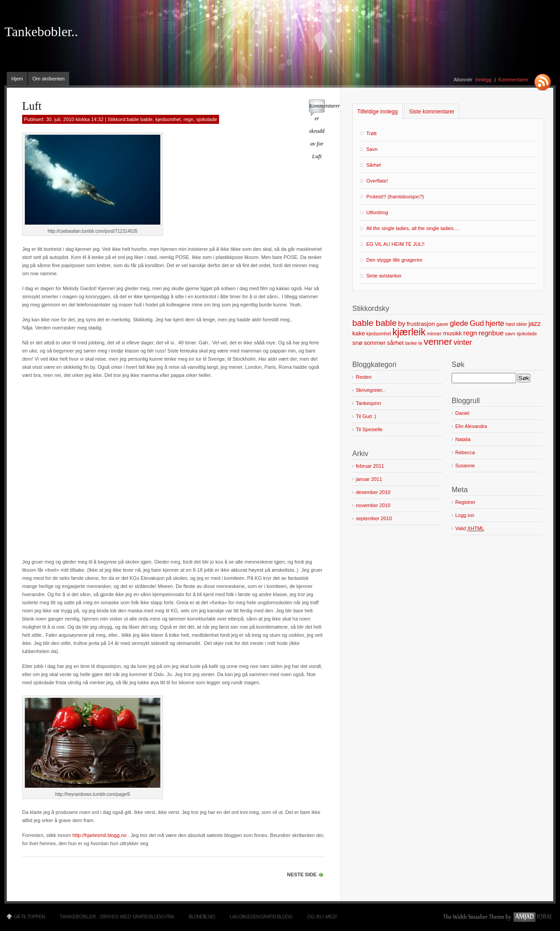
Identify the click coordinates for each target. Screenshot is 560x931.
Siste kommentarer (432, 112)
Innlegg (483, 80)
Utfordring (377, 212)
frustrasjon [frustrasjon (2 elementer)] (421, 324)
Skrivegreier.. (370, 390)
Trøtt (371, 133)
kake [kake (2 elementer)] (359, 333)
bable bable (140, 119)
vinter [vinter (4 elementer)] (463, 342)
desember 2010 (373, 492)
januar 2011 (369, 479)
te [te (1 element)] (420, 343)
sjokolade (206, 119)
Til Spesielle (369, 429)
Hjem (17, 79)
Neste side (302, 875)
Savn (372, 149)
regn (188, 119)
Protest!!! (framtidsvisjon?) (395, 197)
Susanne (465, 465)
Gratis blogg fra (153, 917)
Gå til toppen (29, 917)
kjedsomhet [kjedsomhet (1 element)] (379, 334)
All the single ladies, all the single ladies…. (413, 228)
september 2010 (374, 518)
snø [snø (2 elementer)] (357, 343)
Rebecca (465, 452)
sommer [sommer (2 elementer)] (374, 343)
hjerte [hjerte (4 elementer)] (495, 323)
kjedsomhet (168, 119)
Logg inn (465, 515)
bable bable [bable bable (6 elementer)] (374, 323)
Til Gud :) (366, 416)
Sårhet (373, 165)
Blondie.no (202, 917)
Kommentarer (513, 80)
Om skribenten (49, 79)
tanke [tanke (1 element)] (411, 343)
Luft (32, 106)
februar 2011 (370, 466)
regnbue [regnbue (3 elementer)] (491, 333)
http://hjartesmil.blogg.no (99, 835)
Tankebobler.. (41, 32)
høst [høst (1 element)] (511, 324)
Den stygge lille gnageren (394, 260)
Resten (364, 377)
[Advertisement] (85, 464)
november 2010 (373, 505)
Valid (470, 529)
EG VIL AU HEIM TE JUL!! (395, 244)
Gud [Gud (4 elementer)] (477, 323)
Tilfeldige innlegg (378, 112)
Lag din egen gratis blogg (261, 917)
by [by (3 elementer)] (401, 323)
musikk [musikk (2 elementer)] (453, 333)
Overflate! (377, 181)
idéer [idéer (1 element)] (522, 324)
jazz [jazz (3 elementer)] (534, 323)
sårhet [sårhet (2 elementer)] (395, 343)
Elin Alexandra (471, 426)
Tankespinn (369, 403)
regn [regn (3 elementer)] (470, 333)
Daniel (462, 413)
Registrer (465, 502)
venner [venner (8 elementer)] (438, 341)
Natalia (463, 439)
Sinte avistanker (384, 276)
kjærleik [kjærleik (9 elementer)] (409, 332)
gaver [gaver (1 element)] (442, 324)
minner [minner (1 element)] (434, 334)
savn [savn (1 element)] (510, 334)
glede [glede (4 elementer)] (459, 323)
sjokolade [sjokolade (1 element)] (527, 334)
